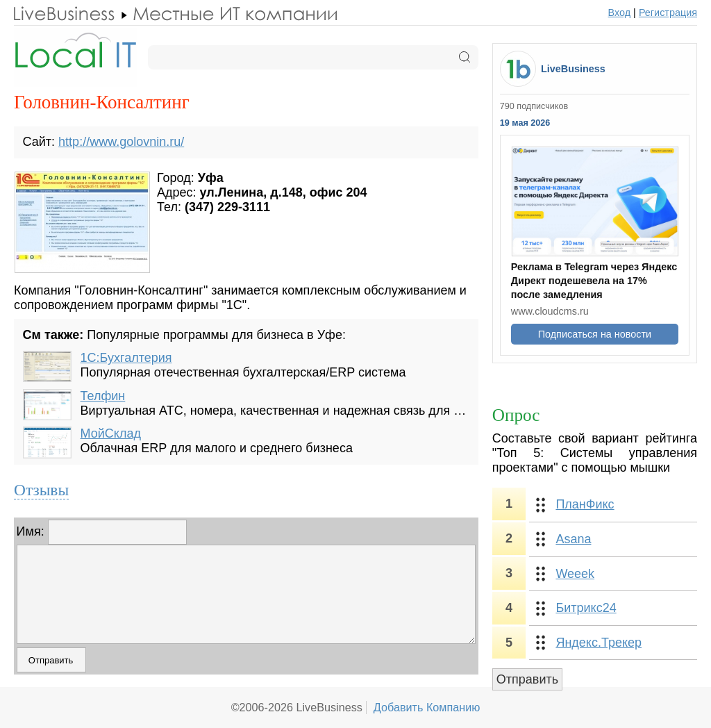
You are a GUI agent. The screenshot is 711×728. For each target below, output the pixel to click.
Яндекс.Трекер (599, 643)
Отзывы (41, 490)
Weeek (575, 574)
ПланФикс (585, 504)
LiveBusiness (573, 69)
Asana (573, 539)
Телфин (103, 396)
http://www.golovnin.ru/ (121, 142)
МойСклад (111, 433)
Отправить (527, 679)
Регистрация (668, 13)
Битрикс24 (586, 608)
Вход (620, 13)
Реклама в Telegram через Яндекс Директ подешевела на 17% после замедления (594, 281)
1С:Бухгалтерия (126, 358)
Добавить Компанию (427, 707)
